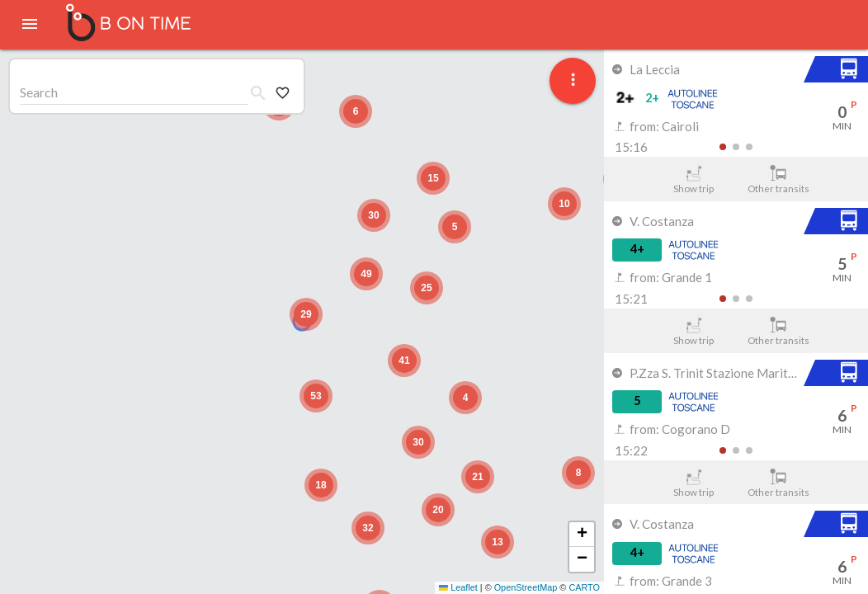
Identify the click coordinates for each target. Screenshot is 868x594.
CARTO (584, 587)
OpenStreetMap (526, 587)
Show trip (693, 179)
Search (39, 92)
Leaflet (458, 587)
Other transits (778, 179)
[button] (306, 314)
